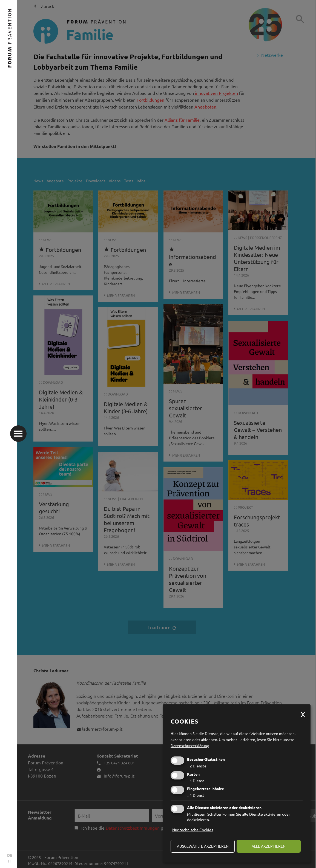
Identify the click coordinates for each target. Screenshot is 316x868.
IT (10, 861)
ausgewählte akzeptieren (203, 846)
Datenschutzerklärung (190, 745)
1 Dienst (196, 781)
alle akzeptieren (269, 846)
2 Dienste (197, 766)
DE (10, 855)
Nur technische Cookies (193, 830)
